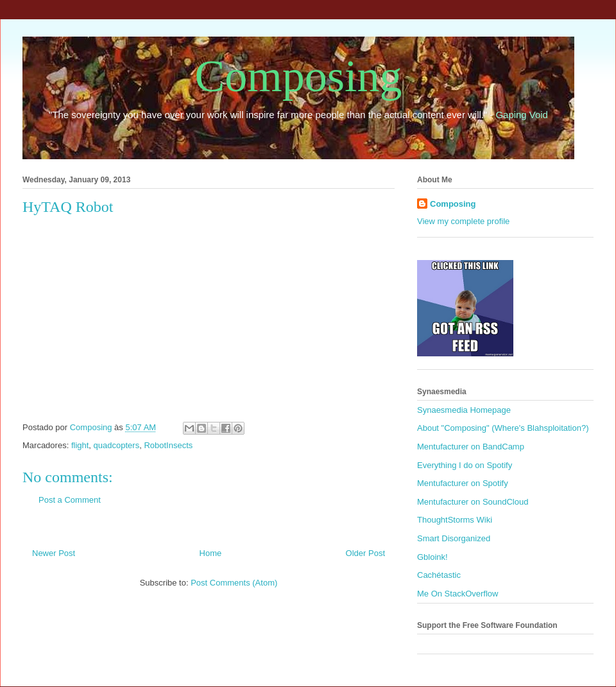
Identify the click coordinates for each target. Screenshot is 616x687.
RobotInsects (168, 445)
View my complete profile (463, 221)
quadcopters (117, 445)
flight (80, 445)
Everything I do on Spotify (465, 465)
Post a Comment (70, 500)
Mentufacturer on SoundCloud (473, 502)
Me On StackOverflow (458, 594)
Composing (299, 76)
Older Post (365, 553)
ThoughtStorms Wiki (455, 520)
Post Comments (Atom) (234, 583)
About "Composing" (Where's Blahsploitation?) (503, 428)
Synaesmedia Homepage (464, 410)
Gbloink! (432, 557)
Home (211, 553)
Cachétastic (439, 575)
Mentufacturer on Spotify (463, 483)
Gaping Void (522, 115)
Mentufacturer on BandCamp (471, 447)
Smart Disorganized (454, 538)
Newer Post (54, 553)
